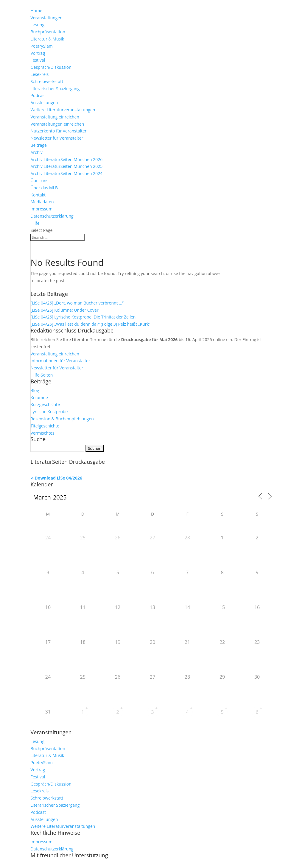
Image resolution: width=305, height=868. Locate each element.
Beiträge (38, 145)
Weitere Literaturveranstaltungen (63, 110)
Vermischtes (42, 433)
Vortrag (38, 53)
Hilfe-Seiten (42, 375)
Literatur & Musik (47, 39)
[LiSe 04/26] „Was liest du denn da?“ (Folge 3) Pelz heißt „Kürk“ (90, 324)
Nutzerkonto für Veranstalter (58, 131)
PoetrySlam (41, 46)
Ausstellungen (44, 103)
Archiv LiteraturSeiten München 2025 (66, 166)
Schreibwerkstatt (47, 81)
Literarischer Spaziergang (55, 89)
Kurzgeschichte (45, 404)
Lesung (37, 25)
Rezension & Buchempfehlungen (62, 419)
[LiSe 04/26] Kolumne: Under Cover (64, 310)
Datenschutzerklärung (52, 216)
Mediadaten (42, 202)
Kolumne (39, 398)
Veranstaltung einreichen (55, 117)
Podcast (38, 95)
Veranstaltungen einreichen (57, 124)
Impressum (41, 209)
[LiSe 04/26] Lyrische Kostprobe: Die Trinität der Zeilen (83, 317)
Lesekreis (39, 74)
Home (36, 11)
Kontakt (38, 195)
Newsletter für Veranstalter (57, 138)
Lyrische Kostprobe (49, 412)
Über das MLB (44, 188)
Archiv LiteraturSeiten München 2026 (66, 159)
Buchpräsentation (48, 32)
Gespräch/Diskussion (51, 67)
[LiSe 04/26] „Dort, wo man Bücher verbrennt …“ (77, 303)
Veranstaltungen (46, 18)
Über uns (39, 181)
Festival (38, 60)
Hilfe (35, 223)
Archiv (36, 152)
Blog (35, 390)
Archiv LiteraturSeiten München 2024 (66, 173)
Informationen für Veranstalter (60, 361)
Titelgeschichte (45, 426)
